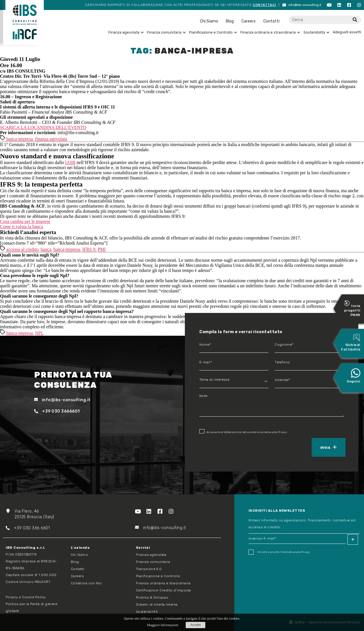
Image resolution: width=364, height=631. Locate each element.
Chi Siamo (209, 21)
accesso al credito (22, 249)
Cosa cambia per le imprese (25, 221)
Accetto (196, 625)
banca (46, 249)
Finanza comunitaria (166, 32)
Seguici (353, 376)
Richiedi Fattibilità (351, 343)
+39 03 (17, 528)
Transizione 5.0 (149, 569)
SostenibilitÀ (147, 612)
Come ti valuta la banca (21, 227)
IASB (70, 162)
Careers (249, 21)
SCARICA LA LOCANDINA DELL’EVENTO (43, 127)
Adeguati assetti (347, 32)
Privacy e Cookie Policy (26, 597)
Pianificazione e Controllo (213, 32)
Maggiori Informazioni (163, 625)
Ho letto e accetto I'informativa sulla (279, 552)
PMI (102, 249)
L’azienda (80, 548)
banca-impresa (19, 139)
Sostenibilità (316, 32)
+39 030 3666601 (57, 411)
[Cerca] (355, 20)
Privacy (282, 432)
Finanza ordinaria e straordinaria (270, 32)
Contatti (271, 21)
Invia (325, 448)
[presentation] (226, 447)
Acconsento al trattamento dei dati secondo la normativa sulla (243, 431)
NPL (39, 333)
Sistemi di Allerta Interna (157, 605)
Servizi (143, 548)
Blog (230, 21)
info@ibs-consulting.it (302, 5)
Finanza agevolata (126, 32)
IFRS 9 (89, 249)
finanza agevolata (51, 139)
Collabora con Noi (86, 583)
